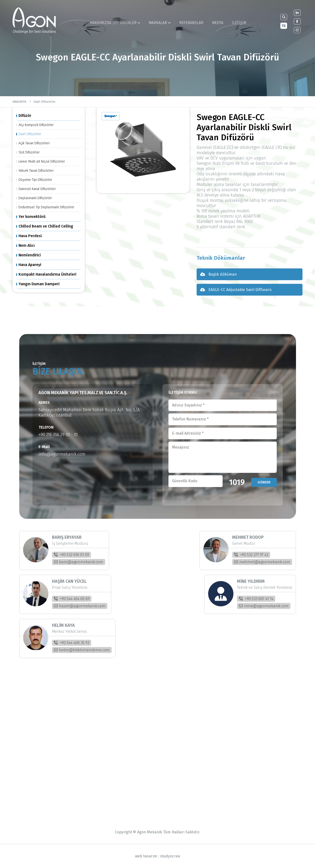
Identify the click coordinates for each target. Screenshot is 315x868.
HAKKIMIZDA (101, 23)
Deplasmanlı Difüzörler (35, 198)
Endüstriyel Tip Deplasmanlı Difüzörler (46, 207)
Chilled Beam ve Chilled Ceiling (46, 226)
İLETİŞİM (239, 23)
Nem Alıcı (27, 245)
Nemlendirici (30, 255)
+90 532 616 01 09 (71, 555)
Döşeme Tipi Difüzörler (35, 180)
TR (284, 26)
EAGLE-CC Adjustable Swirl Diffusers (236, 290)
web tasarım (146, 856)
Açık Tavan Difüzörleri (34, 143)
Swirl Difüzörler (45, 102)
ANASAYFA (19, 102)
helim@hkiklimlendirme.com (82, 650)
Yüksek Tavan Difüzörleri (36, 171)
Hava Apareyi (30, 265)
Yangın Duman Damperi (39, 284)
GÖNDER (264, 482)
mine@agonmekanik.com (264, 606)
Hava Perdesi (30, 236)
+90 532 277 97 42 (251, 555)
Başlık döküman (219, 274)
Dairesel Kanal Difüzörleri (37, 189)
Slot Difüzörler (29, 152)
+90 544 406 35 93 (72, 643)
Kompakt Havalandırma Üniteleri (47, 274)
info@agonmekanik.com (62, 454)
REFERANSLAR (191, 23)
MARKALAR (160, 23)
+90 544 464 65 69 (72, 599)
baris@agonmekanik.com (79, 562)
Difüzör (25, 116)
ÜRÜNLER (130, 23)
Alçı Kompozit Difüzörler (36, 125)
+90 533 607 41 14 (256, 599)
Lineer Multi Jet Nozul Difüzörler (42, 162)
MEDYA (218, 23)
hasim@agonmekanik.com (80, 606)
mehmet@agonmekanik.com (262, 562)
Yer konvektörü (32, 217)
